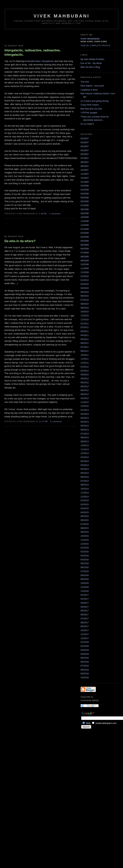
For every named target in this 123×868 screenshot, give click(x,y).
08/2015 (85, 528)
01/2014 (85, 457)
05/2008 (85, 198)
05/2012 (85, 382)
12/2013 (85, 453)
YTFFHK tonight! (89, 113)
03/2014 (85, 465)
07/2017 (85, 619)
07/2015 (85, 524)
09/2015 (85, 532)
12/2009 (85, 272)
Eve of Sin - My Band (91, 63)
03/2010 (85, 284)
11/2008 (85, 221)
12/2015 (85, 544)
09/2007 (85, 166)
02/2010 (85, 280)
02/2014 (85, 461)
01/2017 (85, 595)
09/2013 (85, 441)
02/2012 (85, 371)
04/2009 (85, 241)
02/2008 (85, 186)
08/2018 (85, 670)
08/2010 (85, 304)
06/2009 (85, 249)
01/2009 (85, 229)
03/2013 (85, 418)
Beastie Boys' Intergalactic (40, 61)
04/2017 (85, 607)
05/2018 (85, 658)
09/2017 (85, 626)
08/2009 (85, 257)
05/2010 (85, 292)
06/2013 (85, 430)
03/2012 (85, 375)
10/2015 (85, 536)
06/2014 (85, 477)
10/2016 (85, 583)
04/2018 (85, 654)
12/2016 (85, 591)
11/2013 (85, 449)
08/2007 (85, 162)
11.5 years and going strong (95, 101)
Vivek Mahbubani (90, 39)
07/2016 (85, 571)
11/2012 (85, 402)
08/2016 (85, 575)
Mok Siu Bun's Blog (90, 67)
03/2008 (85, 190)
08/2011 (85, 351)
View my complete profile (96, 46)
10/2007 (85, 170)
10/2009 (85, 264)
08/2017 (85, 623)
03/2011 (85, 331)
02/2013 (85, 414)
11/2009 (85, 268)
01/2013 (85, 410)
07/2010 (85, 300)
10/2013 (85, 445)
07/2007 (85, 158)
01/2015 (85, 500)
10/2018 (85, 678)
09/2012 (85, 394)
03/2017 (85, 603)
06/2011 (85, 343)
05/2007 (85, 150)
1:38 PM (43, 214)
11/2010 (85, 316)
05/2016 (85, 563)
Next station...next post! (92, 86)
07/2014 (85, 481)
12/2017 (85, 638)
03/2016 (85, 556)
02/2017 (85, 599)
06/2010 (85, 296)
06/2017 (85, 615)
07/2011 (85, 347)
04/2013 (85, 422)
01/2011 (85, 323)
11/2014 (85, 493)
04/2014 (85, 469)
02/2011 (85, 327)
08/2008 (85, 209)
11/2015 (85, 540)
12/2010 (85, 320)
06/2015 (85, 520)
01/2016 (85, 548)
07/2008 (85, 205)
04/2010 (85, 288)
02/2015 (85, 504)
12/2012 (85, 406)
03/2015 (85, 508)
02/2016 (85, 552)
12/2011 (85, 363)
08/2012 (85, 390)
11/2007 (85, 174)
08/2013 (85, 437)
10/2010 (85, 312)
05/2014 (85, 473)
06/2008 (85, 201)
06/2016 (85, 567)
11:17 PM (44, 422)
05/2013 (85, 426)
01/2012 (85, 367)
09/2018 (85, 674)
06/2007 (85, 154)
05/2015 (85, 516)
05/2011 (85, 339)
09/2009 (85, 261)
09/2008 (85, 213)
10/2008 (85, 217)
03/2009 (85, 237)
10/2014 (85, 489)
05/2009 (85, 245)
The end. (85, 82)
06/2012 (85, 386)
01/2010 (85, 276)
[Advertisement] (25, 36)
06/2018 (85, 662)
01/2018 (85, 642)
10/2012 (85, 398)
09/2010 (85, 308)
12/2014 (85, 497)
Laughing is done (89, 90)
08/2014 (85, 485)
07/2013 (85, 434)
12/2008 (85, 225)
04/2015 (85, 512)
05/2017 (85, 611)
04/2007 (85, 146)
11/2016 (85, 587)
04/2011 (85, 335)
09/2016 (85, 579)
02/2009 (85, 233)
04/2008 (85, 194)
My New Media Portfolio (92, 59)
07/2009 (85, 253)
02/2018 (85, 646)
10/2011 (85, 355)
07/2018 (85, 666)
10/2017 (85, 630)
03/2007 (85, 142)
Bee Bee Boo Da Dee (91, 109)
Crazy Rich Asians (90, 105)
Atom (95, 700)
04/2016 (85, 560)
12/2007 (85, 178)
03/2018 (85, 650)
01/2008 (85, 182)
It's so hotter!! (87, 124)
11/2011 (85, 359)
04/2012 (85, 378)
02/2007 (85, 138)
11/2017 (85, 634)
